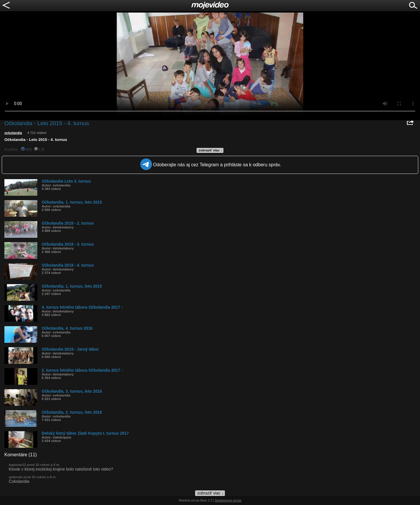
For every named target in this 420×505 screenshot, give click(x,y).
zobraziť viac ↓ (211, 150)
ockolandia (13, 133)
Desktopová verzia (228, 500)
